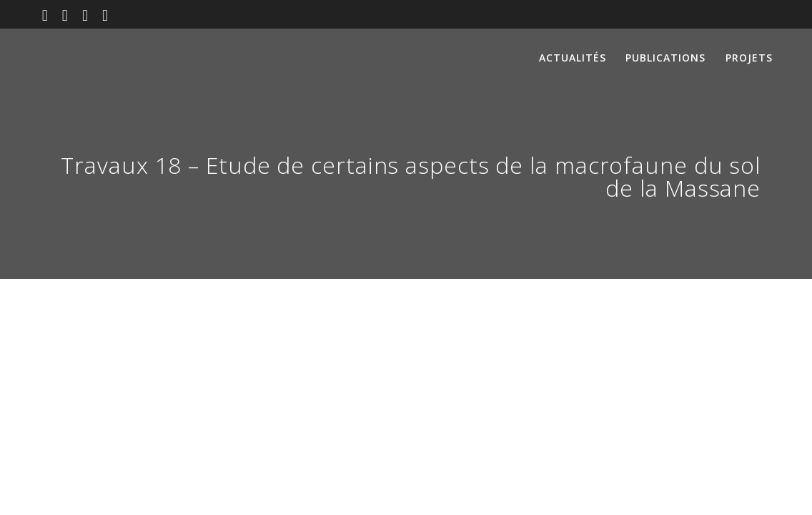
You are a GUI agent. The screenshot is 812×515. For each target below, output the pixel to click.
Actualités (573, 58)
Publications (665, 58)
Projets (749, 58)
